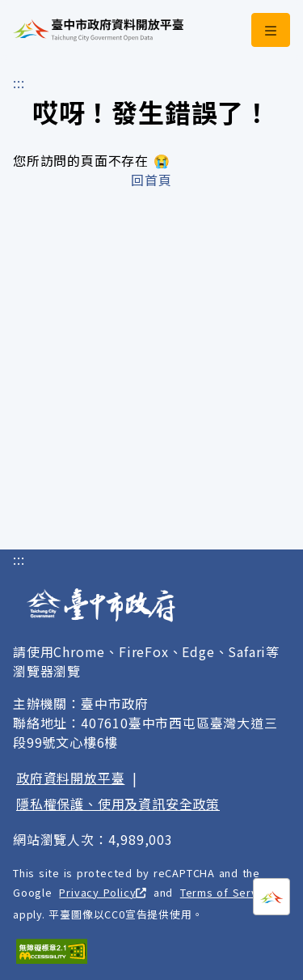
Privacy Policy (103, 892)
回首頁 (151, 180)
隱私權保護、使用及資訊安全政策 (118, 804)
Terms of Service (232, 892)
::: (19, 83)
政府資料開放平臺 (70, 778)
